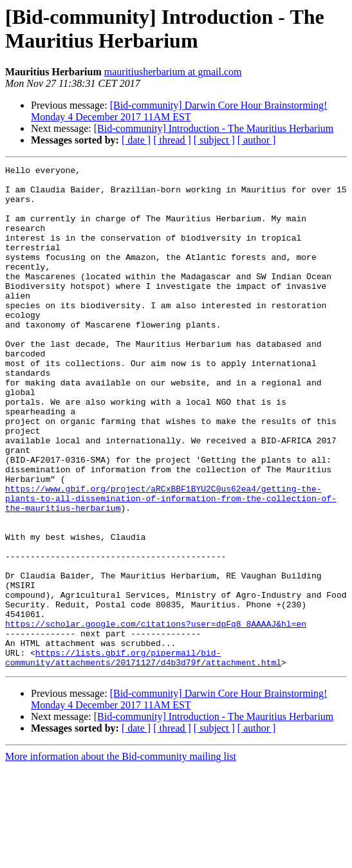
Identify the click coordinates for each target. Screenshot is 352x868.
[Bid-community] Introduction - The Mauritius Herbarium (214, 128)
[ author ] (257, 140)
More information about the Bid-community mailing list (121, 857)
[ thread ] (172, 140)
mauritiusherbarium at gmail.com (173, 72)
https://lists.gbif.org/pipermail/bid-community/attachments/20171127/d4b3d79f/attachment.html (143, 757)
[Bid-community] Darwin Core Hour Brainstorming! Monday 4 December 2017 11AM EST (179, 111)
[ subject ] (214, 140)
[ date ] (136, 140)
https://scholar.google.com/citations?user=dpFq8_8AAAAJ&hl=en (156, 716)
